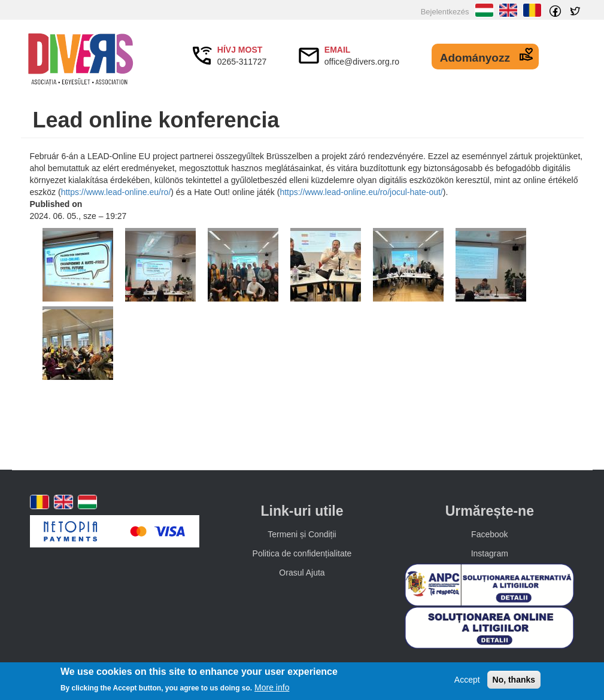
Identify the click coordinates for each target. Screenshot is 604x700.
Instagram (490, 553)
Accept (467, 680)
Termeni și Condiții (302, 534)
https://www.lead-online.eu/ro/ (116, 192)
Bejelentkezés (445, 12)
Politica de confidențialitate (302, 553)
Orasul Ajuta (302, 573)
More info (272, 687)
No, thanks (514, 680)
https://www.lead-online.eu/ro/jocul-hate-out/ (361, 192)
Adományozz (475, 58)
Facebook (489, 534)
